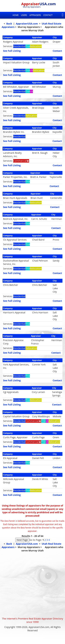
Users (24, 15)
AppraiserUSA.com (27, 24)
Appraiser (39, 4)
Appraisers (35, 15)
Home (16, 15)
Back (9, 24)
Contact (48, 15)
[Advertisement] (32, 585)
